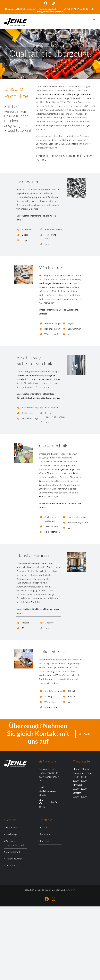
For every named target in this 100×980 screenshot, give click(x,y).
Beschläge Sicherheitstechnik (15, 843)
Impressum (46, 841)
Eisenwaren (12, 827)
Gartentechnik (13, 852)
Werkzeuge (12, 834)
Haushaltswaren (14, 859)
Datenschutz (47, 834)
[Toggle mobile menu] (94, 19)
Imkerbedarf (12, 866)
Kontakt (44, 827)
